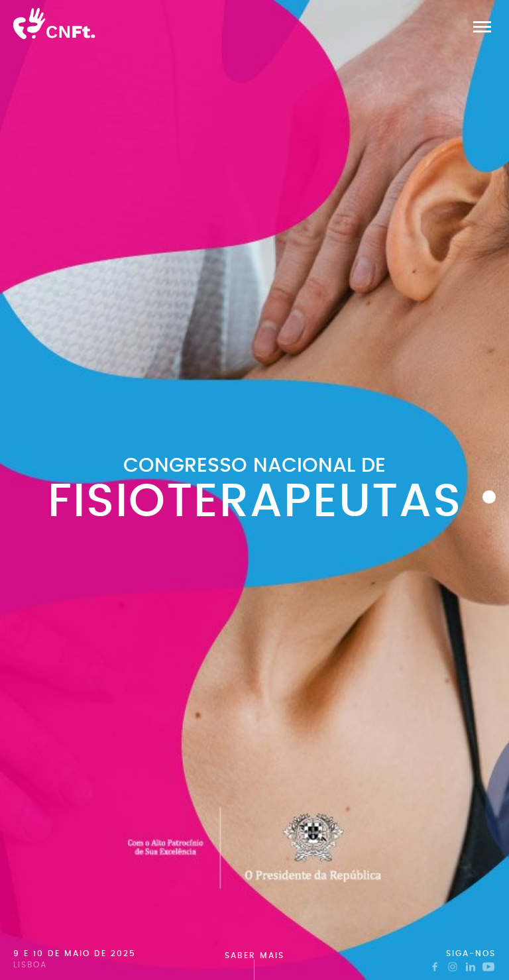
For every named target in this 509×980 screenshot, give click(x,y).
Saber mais (254, 955)
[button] (482, 27)
